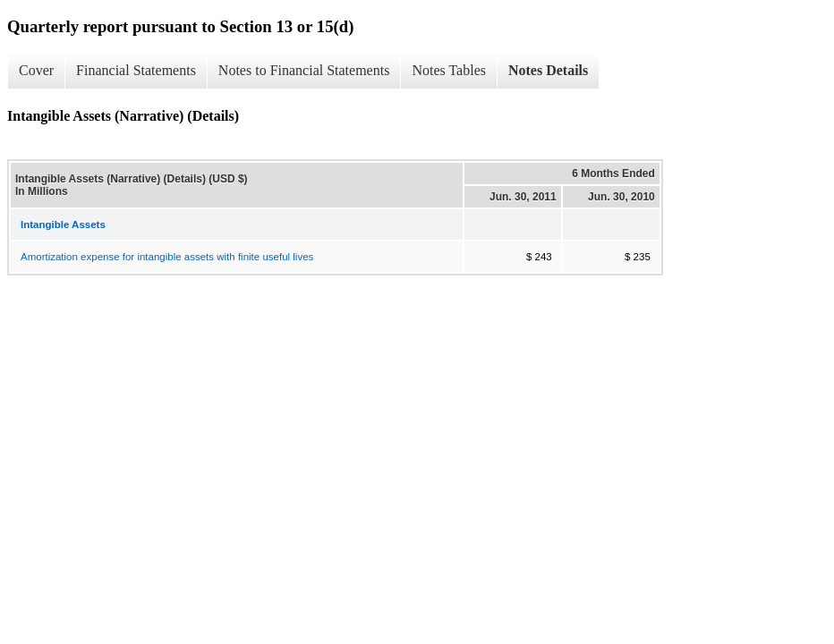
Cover (36, 70)
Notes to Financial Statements (304, 70)
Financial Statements (136, 70)
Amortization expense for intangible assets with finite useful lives (167, 257)
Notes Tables (449, 70)
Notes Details (548, 70)
